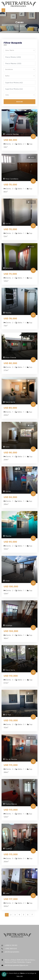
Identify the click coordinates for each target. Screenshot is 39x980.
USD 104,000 (11, 631)
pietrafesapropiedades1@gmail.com (16, 965)
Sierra (23, 973)
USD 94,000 (10, 497)
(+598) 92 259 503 (11, 945)
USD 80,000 (10, 363)
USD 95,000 (10, 542)
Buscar (20, 102)
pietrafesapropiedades (12, 952)
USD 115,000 (11, 765)
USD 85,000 (10, 408)
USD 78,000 (10, 318)
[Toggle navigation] (3, 10)
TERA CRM (20, 976)
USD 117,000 (11, 899)
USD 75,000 (10, 274)
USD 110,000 (11, 676)
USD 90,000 (10, 452)
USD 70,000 (10, 185)
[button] (19, 50)
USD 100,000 (11, 586)
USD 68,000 (10, 140)
